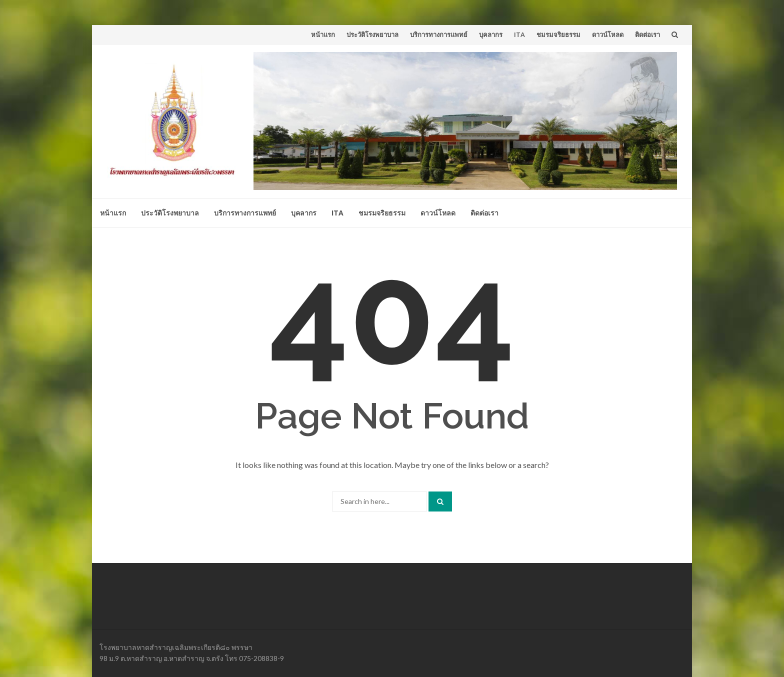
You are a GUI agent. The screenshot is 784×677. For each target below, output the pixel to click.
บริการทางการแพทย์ (439, 34)
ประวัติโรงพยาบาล (372, 34)
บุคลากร (491, 34)
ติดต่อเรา (647, 34)
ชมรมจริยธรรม (558, 34)
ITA (519, 34)
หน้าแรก (323, 34)
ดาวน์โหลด (608, 34)
